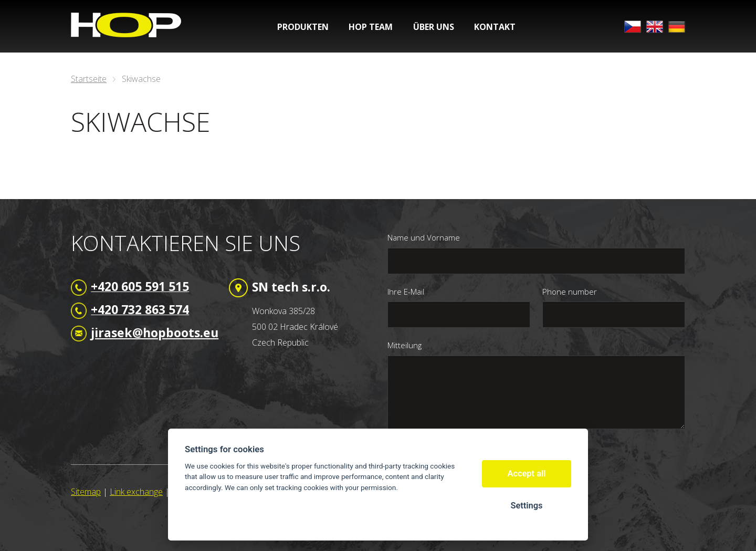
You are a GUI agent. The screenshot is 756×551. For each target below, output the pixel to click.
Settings (526, 506)
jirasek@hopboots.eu (155, 332)
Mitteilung (405, 345)
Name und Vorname (424, 237)
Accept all (527, 474)
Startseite (89, 79)
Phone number (570, 292)
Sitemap (86, 492)
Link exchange (136, 492)
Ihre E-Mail (406, 292)
